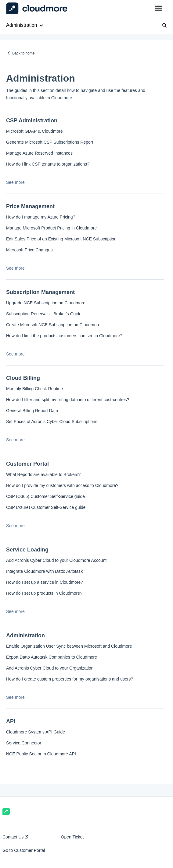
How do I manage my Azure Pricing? (41, 217)
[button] (159, 9)
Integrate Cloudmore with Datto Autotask (44, 571)
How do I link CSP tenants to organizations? (48, 164)
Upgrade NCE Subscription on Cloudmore (46, 303)
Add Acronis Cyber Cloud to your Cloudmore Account (56, 560)
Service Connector (24, 743)
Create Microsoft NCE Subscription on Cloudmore (53, 325)
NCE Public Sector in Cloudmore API (41, 754)
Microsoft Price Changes (29, 250)
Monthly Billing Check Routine (34, 389)
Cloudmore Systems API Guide (36, 732)
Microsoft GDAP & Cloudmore (34, 131)
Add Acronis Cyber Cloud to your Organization (50, 668)
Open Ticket (72, 837)
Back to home (23, 53)
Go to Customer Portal (24, 850)
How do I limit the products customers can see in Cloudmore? (64, 336)
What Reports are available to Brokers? (43, 474)
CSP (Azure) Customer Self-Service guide (46, 507)
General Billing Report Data (32, 411)
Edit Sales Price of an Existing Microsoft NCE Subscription (61, 239)
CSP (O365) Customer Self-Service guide (45, 496)
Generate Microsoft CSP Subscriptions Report (50, 142)
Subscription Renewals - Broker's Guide (44, 314)
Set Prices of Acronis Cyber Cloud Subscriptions (52, 422)
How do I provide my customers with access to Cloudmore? (62, 485)
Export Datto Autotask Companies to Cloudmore (52, 657)
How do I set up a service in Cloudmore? (45, 582)
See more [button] (15, 182)
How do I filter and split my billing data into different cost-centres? (68, 400)
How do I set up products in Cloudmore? (44, 593)
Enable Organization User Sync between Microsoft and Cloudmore (69, 646)
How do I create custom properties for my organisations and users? (70, 679)
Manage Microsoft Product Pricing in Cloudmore (51, 228)
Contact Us (15, 837)
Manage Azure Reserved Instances (39, 153)
